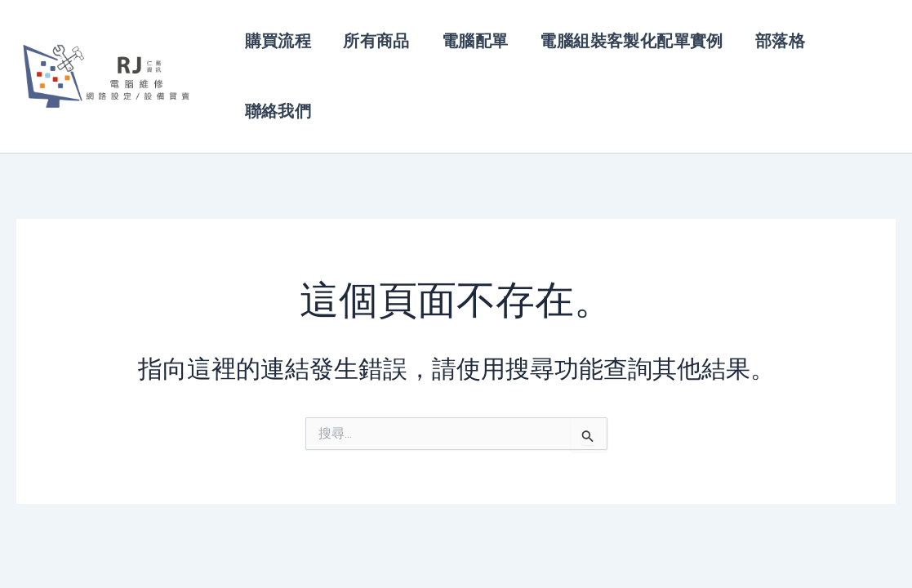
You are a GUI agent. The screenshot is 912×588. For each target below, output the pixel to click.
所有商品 (373, 42)
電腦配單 (469, 42)
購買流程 (277, 42)
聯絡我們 (277, 127)
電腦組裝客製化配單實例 (623, 42)
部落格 (769, 42)
